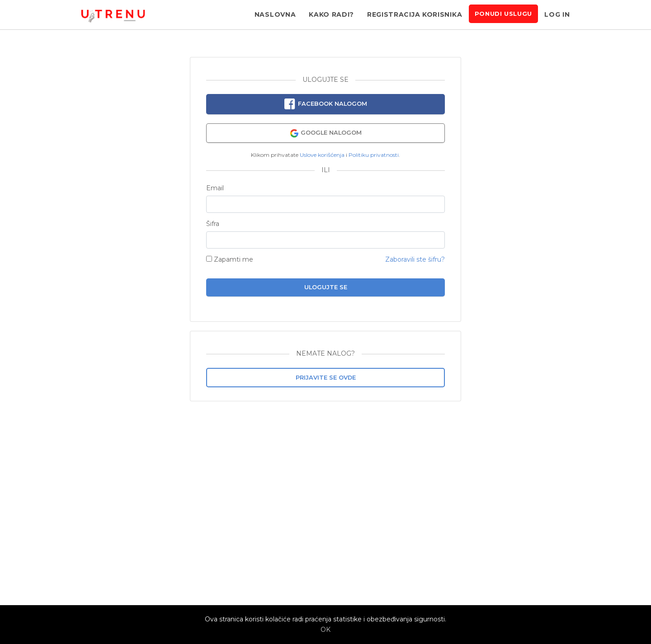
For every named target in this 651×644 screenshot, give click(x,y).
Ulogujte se (326, 287)
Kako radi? (331, 14)
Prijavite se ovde (326, 378)
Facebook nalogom (326, 104)
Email (215, 188)
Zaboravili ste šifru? (415, 259)
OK (325, 630)
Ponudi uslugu (503, 14)
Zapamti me (230, 260)
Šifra (213, 224)
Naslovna (275, 14)
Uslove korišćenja (322, 155)
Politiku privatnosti (374, 155)
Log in (557, 14)
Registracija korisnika (415, 14)
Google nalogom (326, 133)
